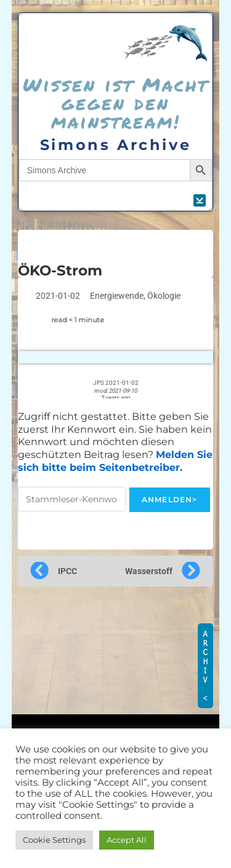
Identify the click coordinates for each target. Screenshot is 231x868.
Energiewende (117, 296)
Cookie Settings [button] (54, 840)
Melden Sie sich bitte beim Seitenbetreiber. (115, 461)
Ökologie (164, 296)
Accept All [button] (127, 840)
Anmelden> (170, 499)
